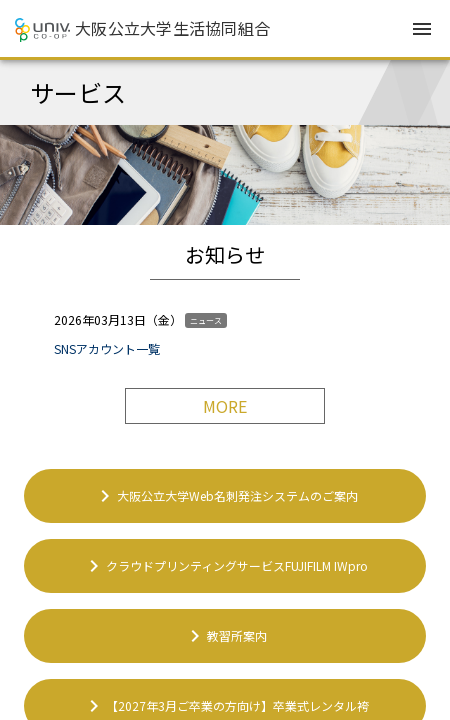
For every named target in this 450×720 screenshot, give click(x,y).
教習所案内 (225, 636)
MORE (225, 406)
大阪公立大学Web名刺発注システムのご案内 (225, 496)
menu (422, 29)
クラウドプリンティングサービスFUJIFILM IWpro (225, 566)
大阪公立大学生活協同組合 (172, 28)
